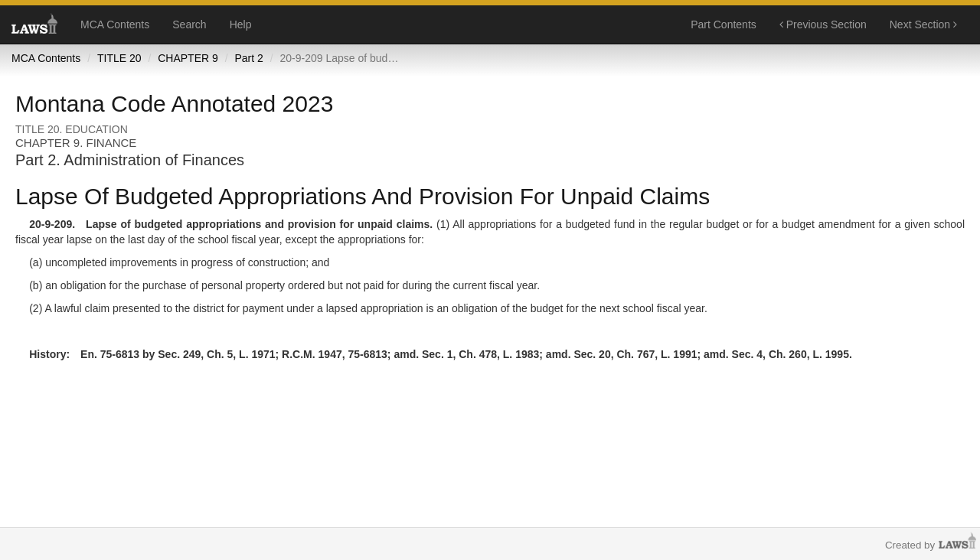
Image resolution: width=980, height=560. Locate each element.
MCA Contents (115, 24)
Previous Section (823, 24)
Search (189, 24)
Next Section (923, 24)
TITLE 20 (119, 58)
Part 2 (248, 58)
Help (241, 24)
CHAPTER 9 (188, 58)
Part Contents (724, 24)
